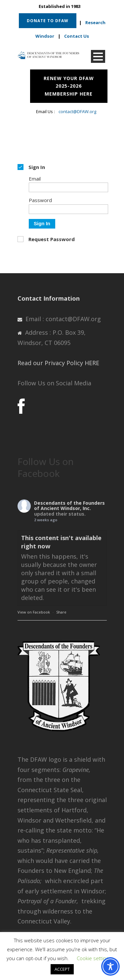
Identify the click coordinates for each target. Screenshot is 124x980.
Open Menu (98, 56)
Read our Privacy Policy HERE (58, 363)
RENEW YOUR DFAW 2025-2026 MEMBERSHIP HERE (69, 86)
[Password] (68, 209)
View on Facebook (34, 612)
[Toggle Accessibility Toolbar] (110, 966)
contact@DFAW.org (77, 111)
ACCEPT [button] (62, 969)
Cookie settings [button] (94, 958)
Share (61, 612)
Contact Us (77, 36)
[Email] (68, 187)
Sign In (42, 223)
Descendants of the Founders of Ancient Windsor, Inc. (69, 506)
